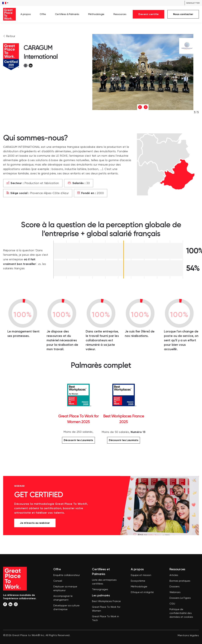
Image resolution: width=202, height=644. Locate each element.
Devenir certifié (149, 14)
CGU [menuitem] (172, 604)
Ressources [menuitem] (120, 14)
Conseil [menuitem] (58, 581)
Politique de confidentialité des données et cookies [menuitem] (181, 613)
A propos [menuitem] (26, 14)
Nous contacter (183, 14)
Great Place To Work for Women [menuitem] (106, 609)
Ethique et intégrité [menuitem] (142, 592)
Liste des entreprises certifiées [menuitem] (104, 582)
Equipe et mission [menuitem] (141, 575)
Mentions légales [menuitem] (188, 636)
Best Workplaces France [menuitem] (106, 601)
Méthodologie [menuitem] (96, 14)
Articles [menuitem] (174, 575)
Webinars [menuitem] (175, 592)
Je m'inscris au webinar (35, 523)
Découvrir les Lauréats (78, 440)
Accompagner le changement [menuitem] (63, 598)
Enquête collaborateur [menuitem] (67, 575)
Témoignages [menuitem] (100, 590)
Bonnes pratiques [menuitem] (180, 581)
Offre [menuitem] (43, 14)
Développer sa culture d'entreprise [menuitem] (66, 608)
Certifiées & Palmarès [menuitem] (67, 14)
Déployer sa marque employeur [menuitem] (65, 589)
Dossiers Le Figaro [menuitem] (180, 598)
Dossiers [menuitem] (175, 587)
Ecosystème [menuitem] (138, 581)
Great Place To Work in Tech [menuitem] (105, 619)
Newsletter (193, 3)
